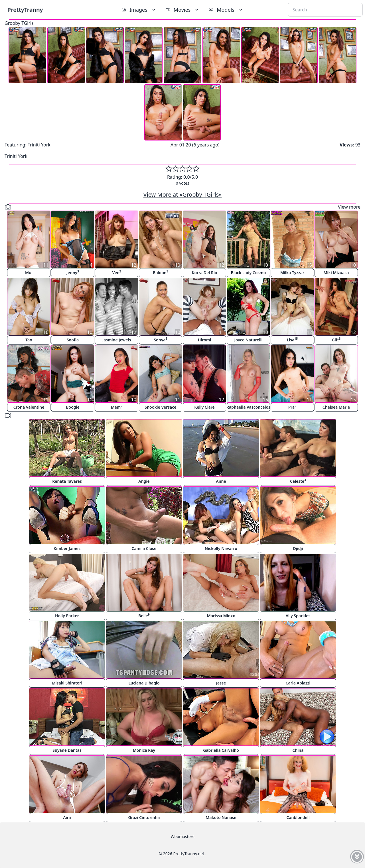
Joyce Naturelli (249, 340)
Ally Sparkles (298, 616)
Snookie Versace (160, 407)
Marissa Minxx (221, 616)
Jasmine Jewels (117, 340)
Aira (67, 817)
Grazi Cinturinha (144, 817)
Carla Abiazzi (298, 683)
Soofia (73, 340)
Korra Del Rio (204, 273)
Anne (221, 481)
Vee (117, 272)
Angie (144, 481)
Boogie (73, 407)
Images (139, 10)
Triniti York (39, 145)
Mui (29, 273)
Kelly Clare (204, 407)
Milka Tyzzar (292, 273)
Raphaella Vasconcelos (248, 407)
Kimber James (67, 548)
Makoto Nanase (221, 817)
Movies (183, 10)
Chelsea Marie (336, 407)
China (298, 750)
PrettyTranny (25, 10)
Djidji (298, 548)
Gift (336, 340)
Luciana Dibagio (144, 683)
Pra (292, 407)
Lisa (292, 340)
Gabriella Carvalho (221, 750)
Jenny (73, 272)
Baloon (161, 272)
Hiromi (204, 340)
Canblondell (298, 817)
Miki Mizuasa (336, 273)
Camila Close (144, 548)
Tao (29, 340)
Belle (144, 615)
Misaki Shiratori (67, 683)
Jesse (221, 683)
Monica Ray (144, 750)
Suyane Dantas (67, 750)
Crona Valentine (29, 407)
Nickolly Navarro (221, 548)
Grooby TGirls (19, 23)
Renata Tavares (67, 481)
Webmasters (182, 837)
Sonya (160, 340)
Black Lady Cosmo (249, 273)
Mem (117, 407)
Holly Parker (67, 616)
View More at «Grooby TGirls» (183, 194)
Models (226, 10)
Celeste (298, 481)
